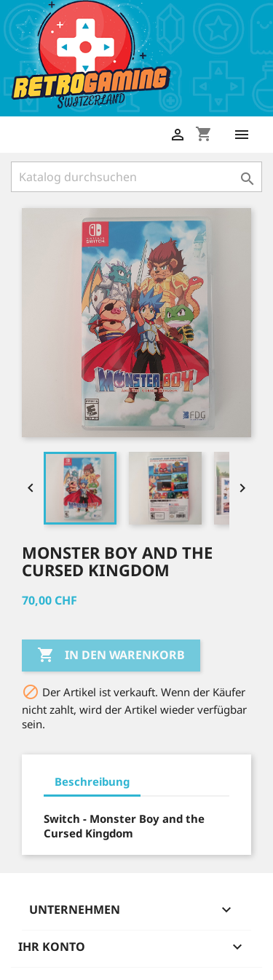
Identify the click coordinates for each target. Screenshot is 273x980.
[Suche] (136, 177)
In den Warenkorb (111, 656)
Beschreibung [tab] (92, 781)
